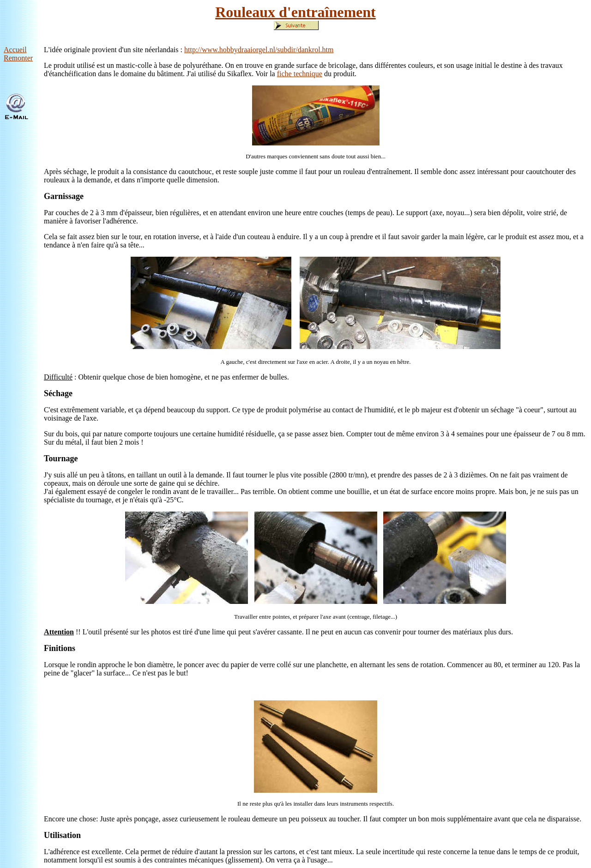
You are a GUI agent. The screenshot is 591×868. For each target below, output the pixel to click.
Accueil (15, 50)
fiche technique (300, 74)
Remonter (18, 58)
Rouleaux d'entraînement (295, 12)
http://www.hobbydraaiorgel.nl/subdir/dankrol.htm (259, 50)
